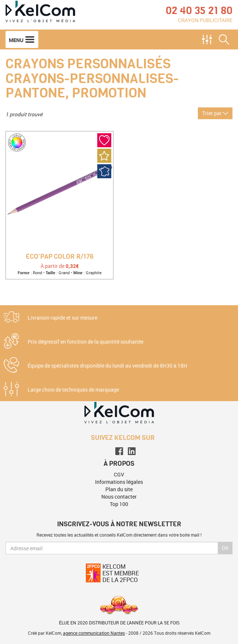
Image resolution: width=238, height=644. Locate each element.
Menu (22, 39)
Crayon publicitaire (205, 20)
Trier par (215, 113)
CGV (119, 474)
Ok (225, 548)
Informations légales (119, 482)
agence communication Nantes (94, 633)
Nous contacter (119, 497)
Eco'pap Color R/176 (60, 257)
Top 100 (119, 504)
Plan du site (119, 489)
